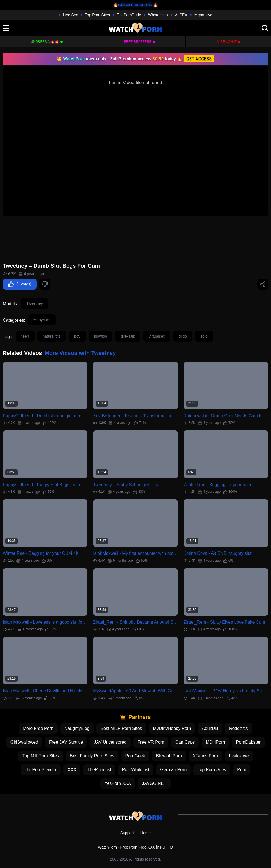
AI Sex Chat (227, 42)
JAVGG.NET (154, 783)
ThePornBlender (41, 770)
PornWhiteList (136, 770)
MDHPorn (215, 742)
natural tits (52, 336)
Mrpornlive (203, 15)
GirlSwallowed (24, 742)
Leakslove (239, 756)
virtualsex (157, 336)
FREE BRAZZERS (138, 42)
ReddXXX (239, 728)
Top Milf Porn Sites (40, 756)
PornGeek (135, 756)
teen (25, 336)
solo (204, 336)
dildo (183, 336)
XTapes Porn (205, 756)
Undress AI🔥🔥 (45, 42)
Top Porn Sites (98, 15)
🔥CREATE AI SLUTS (133, 5)
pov (77, 336)
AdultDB (210, 728)
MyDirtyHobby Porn (172, 728)
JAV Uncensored (110, 742)
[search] (265, 28)
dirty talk (128, 336)
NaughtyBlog (77, 728)
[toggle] (6, 28)
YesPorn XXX (118, 783)
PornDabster (248, 742)
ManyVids (42, 320)
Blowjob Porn (169, 756)
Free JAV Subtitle (66, 742)
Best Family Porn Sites (92, 756)
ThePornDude (129, 15)
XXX (72, 770)
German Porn (173, 770)
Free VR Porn (151, 742)
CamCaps (185, 742)
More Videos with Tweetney (80, 353)
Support (127, 833)
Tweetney (35, 303)
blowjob (101, 336)
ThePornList (99, 770)
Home (146, 833)
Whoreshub (158, 15)
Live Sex (70, 15)
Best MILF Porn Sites (121, 728)
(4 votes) (20, 284)
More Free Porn (38, 728)
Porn (242, 770)
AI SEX (181, 15)
